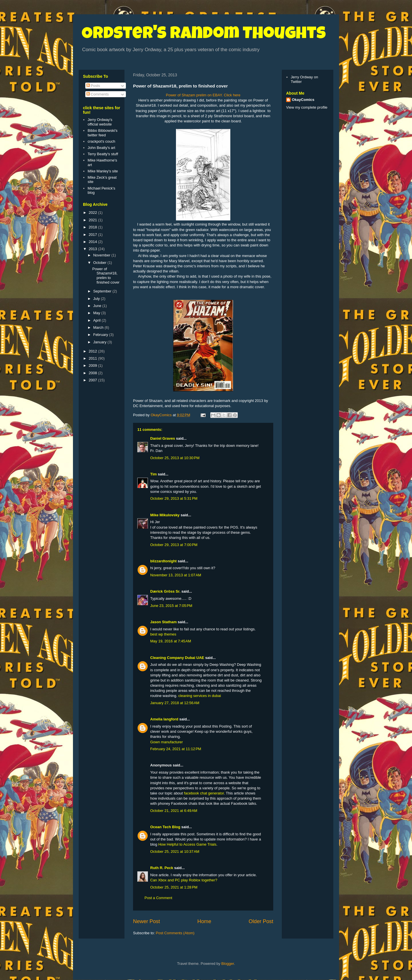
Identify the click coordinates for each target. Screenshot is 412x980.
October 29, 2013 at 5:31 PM (174, 498)
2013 (93, 249)
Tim (153, 474)
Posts (93, 86)
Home (204, 921)
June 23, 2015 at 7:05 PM (171, 606)
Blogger (228, 964)
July (97, 299)
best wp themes (163, 634)
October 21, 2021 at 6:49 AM (174, 811)
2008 (93, 373)
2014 (93, 242)
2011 (93, 358)
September (103, 291)
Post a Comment (158, 898)
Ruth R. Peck (162, 868)
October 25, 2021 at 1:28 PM (174, 887)
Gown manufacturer (167, 742)
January (100, 342)
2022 (93, 213)
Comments (98, 94)
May (97, 313)
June (98, 306)
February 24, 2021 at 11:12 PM (176, 749)
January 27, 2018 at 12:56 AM (175, 703)
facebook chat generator (204, 793)
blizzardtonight (163, 561)
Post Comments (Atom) (175, 933)
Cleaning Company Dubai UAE (177, 658)
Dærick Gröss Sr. (165, 591)
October (100, 263)
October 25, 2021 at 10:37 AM (175, 851)
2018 (93, 227)
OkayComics (303, 100)
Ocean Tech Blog (165, 827)
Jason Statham (163, 622)
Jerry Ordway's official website (100, 122)
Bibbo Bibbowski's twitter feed (102, 133)
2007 (93, 380)
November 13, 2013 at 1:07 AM (176, 575)
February (101, 335)
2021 (93, 220)
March (99, 327)
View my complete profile (307, 107)
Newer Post (146, 921)
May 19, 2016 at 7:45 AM (171, 641)
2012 (93, 351)
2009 (93, 365)
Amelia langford (164, 719)
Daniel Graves (163, 438)
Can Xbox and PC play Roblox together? (184, 880)
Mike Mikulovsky (165, 515)
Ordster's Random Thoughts (204, 35)
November (102, 255)
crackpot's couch (101, 141)
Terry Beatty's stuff (103, 154)
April (98, 320)
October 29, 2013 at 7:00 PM (174, 545)
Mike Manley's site (103, 171)
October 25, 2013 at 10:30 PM (175, 458)
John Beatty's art (101, 148)
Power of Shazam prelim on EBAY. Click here (203, 95)
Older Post (261, 921)
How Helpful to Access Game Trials (187, 844)
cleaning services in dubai (200, 696)
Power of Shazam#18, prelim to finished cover (106, 276)
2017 (93, 235)
